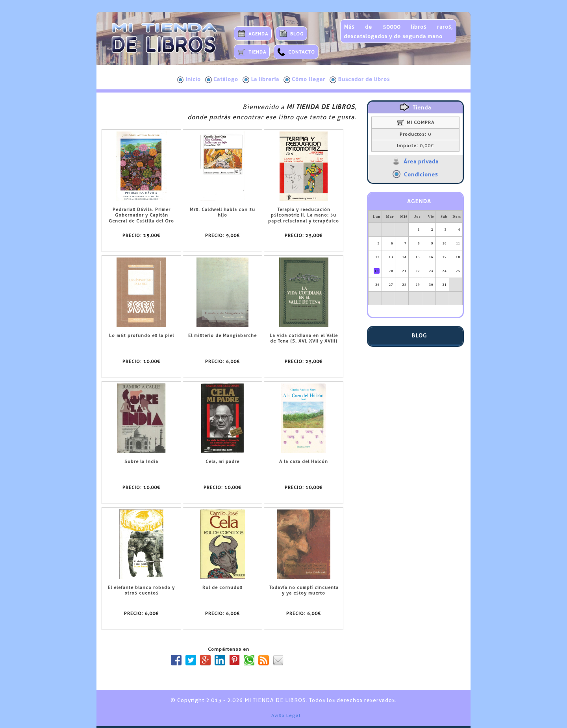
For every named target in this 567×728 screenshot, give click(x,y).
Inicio (189, 80)
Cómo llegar (304, 80)
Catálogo (222, 80)
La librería (261, 80)
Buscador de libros (360, 80)
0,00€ (415, 146)
